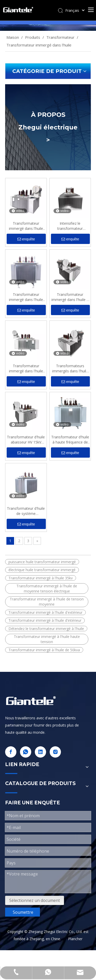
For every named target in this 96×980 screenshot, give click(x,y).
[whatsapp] (26, 752)
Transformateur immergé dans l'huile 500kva (26, 297)
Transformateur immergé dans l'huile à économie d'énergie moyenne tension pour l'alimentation (70, 297)
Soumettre (23, 912)
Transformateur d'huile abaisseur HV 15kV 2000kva (26, 440)
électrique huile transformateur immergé (42, 570)
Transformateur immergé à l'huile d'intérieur (45, 620)
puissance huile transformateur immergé (42, 562)
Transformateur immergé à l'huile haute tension (47, 639)
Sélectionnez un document (35, 900)
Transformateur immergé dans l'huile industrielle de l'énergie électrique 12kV (26, 369)
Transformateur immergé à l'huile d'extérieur (45, 612)
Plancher (75, 939)
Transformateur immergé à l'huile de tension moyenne (47, 602)
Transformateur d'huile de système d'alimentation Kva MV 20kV (26, 511)
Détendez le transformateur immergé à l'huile (46, 629)
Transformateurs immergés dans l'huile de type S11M (70, 369)
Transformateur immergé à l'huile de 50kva (44, 650)
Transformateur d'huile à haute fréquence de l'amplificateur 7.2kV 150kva (70, 440)
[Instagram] (55, 752)
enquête (26, 239)
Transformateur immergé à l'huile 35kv (41, 578)
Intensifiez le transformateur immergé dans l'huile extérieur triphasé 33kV (70, 226)
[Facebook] (11, 752)
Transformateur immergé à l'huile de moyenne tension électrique (47, 588)
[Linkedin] (40, 752)
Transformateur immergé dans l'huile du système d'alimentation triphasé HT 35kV (26, 226)
